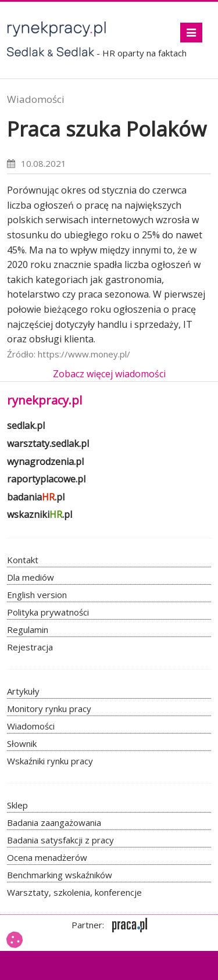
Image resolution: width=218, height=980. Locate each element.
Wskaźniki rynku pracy (50, 761)
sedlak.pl (26, 425)
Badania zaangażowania (54, 822)
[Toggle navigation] (191, 33)
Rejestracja (30, 647)
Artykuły (23, 691)
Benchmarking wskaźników (60, 875)
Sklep (17, 805)
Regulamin (28, 630)
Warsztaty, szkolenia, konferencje (74, 892)
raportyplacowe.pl (46, 479)
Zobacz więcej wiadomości (109, 374)
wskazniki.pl (40, 514)
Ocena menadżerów (47, 857)
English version (37, 595)
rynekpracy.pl (44, 400)
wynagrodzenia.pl (45, 462)
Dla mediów (31, 577)
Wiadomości (36, 99)
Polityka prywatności (48, 612)
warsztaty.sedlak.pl (48, 443)
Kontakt (23, 560)
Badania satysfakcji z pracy (60, 840)
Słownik (22, 743)
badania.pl (36, 497)
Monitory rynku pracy (49, 709)
